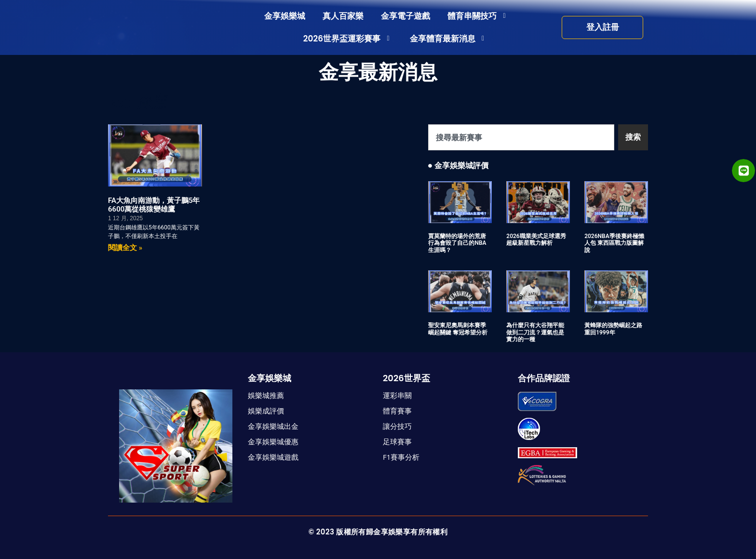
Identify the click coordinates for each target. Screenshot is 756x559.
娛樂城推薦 (266, 395)
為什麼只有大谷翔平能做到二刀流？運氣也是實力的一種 (535, 332)
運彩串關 (397, 395)
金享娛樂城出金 (273, 426)
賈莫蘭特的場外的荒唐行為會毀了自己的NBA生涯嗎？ (457, 243)
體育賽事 (397, 411)
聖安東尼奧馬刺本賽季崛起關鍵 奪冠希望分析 (458, 329)
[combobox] (521, 137)
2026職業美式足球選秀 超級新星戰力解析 (536, 240)
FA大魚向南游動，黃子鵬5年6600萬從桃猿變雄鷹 (154, 205)
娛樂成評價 (266, 411)
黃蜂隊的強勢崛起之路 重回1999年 (613, 329)
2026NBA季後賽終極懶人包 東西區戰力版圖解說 (614, 243)
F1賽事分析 (401, 457)
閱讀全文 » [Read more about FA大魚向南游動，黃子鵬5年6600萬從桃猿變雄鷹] (125, 248)
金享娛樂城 (270, 378)
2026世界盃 (406, 378)
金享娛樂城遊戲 (273, 457)
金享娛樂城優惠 (273, 441)
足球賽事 (397, 441)
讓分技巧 (397, 426)
